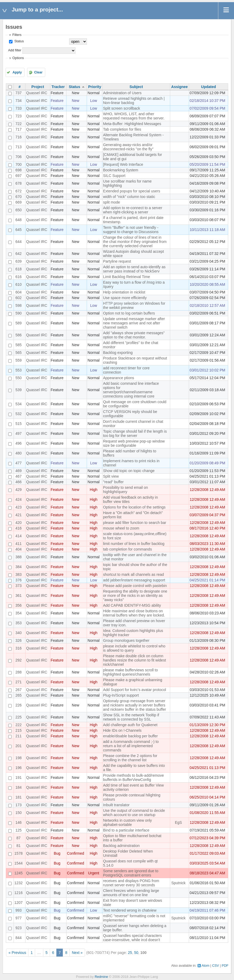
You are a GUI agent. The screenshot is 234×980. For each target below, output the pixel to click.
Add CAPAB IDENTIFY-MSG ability (132, 605)
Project (38, 87)
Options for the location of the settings (134, 507)
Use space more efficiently (125, 298)
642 (18, 254)
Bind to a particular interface (126, 830)
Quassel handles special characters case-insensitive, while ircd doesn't (132, 938)
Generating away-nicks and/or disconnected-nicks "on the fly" (128, 147)
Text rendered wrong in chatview (130, 910)
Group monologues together (126, 640)
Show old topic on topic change (129, 471)
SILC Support (114, 176)
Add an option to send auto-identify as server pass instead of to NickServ (134, 269)
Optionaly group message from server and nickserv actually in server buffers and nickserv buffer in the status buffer (134, 705)
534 (18, 404)
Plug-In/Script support (121, 695)
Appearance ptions (118, 378)
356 (18, 605)
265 (18, 695)
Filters (17, 35)
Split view (111, 476)
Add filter (15, 50)
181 (18, 797)
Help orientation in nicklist (124, 292)
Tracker (58, 87)
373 (18, 586)
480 (18, 453)
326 (18, 640)
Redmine (101, 977)
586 (18, 335)
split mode (111, 202)
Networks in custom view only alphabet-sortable (127, 822)
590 (18, 313)
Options (18, 58)
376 (18, 580)
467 (18, 476)
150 (18, 813)
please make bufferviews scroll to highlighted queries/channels (130, 672)
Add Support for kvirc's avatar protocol (134, 690)
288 (18, 672)
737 (18, 93)
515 (18, 424)
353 (18, 623)
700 (18, 164)
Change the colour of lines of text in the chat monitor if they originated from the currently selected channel (135, 242)
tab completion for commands (127, 549)
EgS (178, 822)
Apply (17, 72)
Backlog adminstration (121, 846)
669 (18, 202)
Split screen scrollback (121, 108)
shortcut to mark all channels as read (133, 574)
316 (18, 648)
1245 (18, 873)
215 (18, 730)
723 (18, 116)
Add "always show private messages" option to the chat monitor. (134, 335)
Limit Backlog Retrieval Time (126, 277)
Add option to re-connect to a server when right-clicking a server (133, 210)
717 (18, 129)
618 (18, 269)
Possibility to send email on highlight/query (125, 490)
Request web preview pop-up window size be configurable (134, 443)
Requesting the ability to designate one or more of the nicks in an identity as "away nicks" (135, 596)
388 (18, 557)
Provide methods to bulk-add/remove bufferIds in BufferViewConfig (133, 778)
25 (130, 953)
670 (18, 197)
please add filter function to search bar (134, 523)
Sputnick (178, 883)
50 (136, 953)
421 (18, 515)
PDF (225, 966)
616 (18, 277)
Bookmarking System (120, 170)
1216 (18, 893)
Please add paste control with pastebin (135, 586)
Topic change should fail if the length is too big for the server (135, 433)
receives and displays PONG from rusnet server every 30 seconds (131, 883)
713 (18, 147)
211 (18, 736)
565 (18, 353)
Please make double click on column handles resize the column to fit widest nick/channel (134, 660)
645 (18, 230)
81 (19, 846)
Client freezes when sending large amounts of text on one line (131, 893)
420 (18, 523)
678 (18, 183)
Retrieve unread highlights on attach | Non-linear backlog (134, 101)
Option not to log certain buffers (129, 313)
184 (18, 787)
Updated (208, 87)
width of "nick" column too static (129, 197)
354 (18, 613)
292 (18, 660)
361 (18, 596)
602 (18, 298)
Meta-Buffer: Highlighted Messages (132, 124)
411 (18, 544)
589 (18, 323)
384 (18, 567)
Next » (77, 953)
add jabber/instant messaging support (134, 580)
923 (18, 928)
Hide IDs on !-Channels (122, 730)
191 (18, 778)
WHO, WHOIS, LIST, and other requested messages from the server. (134, 116)
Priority (95, 87)
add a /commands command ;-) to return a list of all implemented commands (131, 746)
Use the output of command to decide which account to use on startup (134, 813)
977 (18, 918)
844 (18, 938)
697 (18, 176)
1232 (18, 883)
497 (18, 433)
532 (18, 414)
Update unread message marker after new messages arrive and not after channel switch (134, 323)
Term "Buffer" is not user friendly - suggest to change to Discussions (131, 230)
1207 (18, 903)
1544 (18, 863)
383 (18, 574)
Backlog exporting (118, 353)
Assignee (179, 87)
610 (18, 284)
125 (18, 830)
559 (18, 360)
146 (18, 822)
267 (18, 690)
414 (18, 536)
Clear (38, 72)
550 (18, 378)
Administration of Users (122, 93)
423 (18, 507)
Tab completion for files (122, 129)
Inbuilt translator (116, 805)
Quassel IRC (37, 93)
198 (18, 758)
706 (18, 157)
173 (18, 805)
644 (18, 242)
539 (18, 390)
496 (18, 443)
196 (18, 768)
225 (18, 717)
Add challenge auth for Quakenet (130, 725)
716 (18, 137)
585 (18, 345)
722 (18, 124)
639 (18, 261)
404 (18, 549)
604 (18, 292)
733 (18, 108)
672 (18, 191)
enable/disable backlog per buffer (130, 736)
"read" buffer (113, 482)
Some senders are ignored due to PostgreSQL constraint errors (131, 873)
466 (18, 482)
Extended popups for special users (131, 191)
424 (18, 499)
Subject (136, 87)
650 (18, 210)
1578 (18, 853)
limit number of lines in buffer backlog (134, 544)
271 (18, 682)
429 (18, 490)
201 (18, 746)
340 (18, 633)
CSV (216, 966)
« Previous (17, 953)
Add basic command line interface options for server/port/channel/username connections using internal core (131, 390)
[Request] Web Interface (123, 164)
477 (18, 463)
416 (18, 528)
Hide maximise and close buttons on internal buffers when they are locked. (134, 613)
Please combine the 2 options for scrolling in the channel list (130, 758)
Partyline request (117, 261)
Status (18, 41)
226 (18, 705)
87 (19, 838)
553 (18, 370)
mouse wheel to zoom (121, 528)
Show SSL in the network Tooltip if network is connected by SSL (131, 717)
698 (18, 170)
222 (18, 725)
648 (18, 220)
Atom (205, 966)
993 (18, 910)
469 (18, 471)
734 (18, 101)
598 (18, 305)
